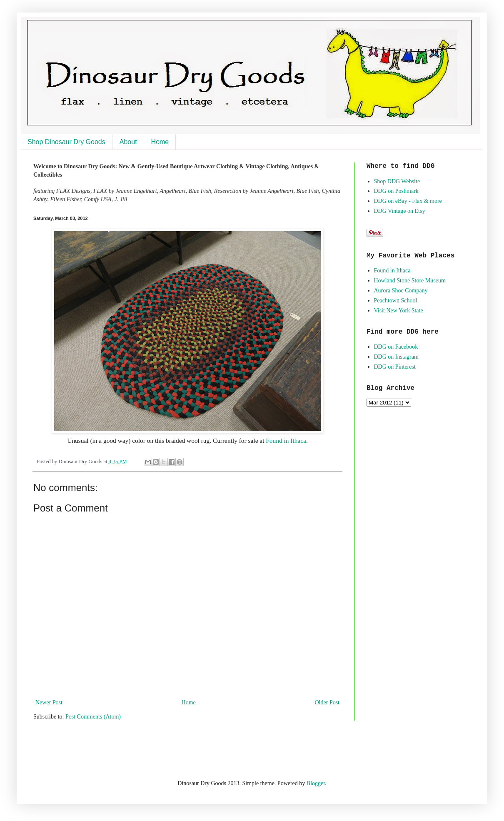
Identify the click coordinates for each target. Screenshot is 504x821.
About (128, 142)
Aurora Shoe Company (401, 291)
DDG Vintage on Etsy (400, 211)
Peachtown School (396, 301)
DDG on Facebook (396, 347)
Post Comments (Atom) (93, 717)
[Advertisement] (131, 749)
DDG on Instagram (396, 357)
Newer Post (49, 702)
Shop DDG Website (397, 181)
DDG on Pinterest (395, 367)
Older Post (327, 702)
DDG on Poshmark (396, 191)
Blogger (316, 783)
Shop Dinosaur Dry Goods (66, 142)
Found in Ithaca (286, 440)
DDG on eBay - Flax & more (408, 201)
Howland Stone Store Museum (410, 281)
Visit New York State (399, 311)
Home (160, 142)
